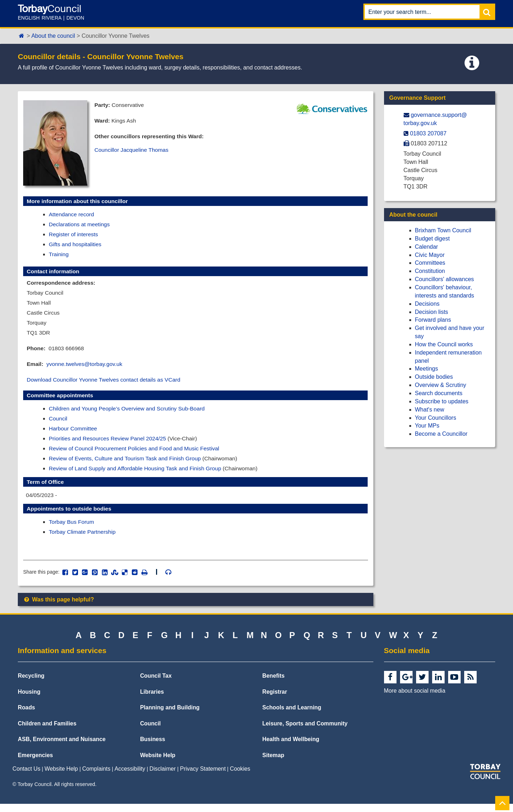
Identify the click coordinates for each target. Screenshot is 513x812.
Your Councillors (436, 418)
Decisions (427, 304)
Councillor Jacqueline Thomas (133, 151)
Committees (430, 263)
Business (152, 748)
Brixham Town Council (443, 230)
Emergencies (35, 763)
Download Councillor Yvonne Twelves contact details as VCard (106, 384)
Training (59, 256)
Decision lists (432, 312)
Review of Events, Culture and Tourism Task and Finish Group (127, 464)
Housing (29, 700)
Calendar (427, 247)
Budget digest (432, 239)
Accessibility (130, 777)
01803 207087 (428, 133)
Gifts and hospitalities (76, 245)
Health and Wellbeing (291, 748)
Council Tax (156, 684)
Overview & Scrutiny (441, 385)
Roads (26, 716)
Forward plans (433, 320)
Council (58, 423)
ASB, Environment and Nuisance (62, 748)
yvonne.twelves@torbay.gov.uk (86, 368)
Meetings (427, 369)
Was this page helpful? (59, 608)
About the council (53, 36)
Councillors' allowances (445, 279)
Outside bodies (434, 377)
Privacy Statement (203, 777)
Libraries (152, 700)
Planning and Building (170, 716)
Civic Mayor (430, 255)
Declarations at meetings (80, 225)
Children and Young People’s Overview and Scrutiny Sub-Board (129, 413)
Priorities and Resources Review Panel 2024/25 (109, 444)
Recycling (31, 684)
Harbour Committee (74, 434)
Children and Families (47, 732)
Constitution (430, 271)
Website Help (158, 763)
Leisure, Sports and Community (305, 732)
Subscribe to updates (442, 401)
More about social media (415, 699)
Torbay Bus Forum (72, 529)
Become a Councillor (441, 434)
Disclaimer (163, 777)
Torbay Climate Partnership (83, 540)
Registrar (275, 700)
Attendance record (72, 215)
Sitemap (273, 763)
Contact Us (26, 777)
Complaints (96, 777)
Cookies (240, 777)
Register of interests (74, 235)
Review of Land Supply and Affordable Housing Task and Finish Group (138, 475)
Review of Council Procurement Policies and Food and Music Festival (137, 454)
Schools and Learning (292, 716)
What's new (430, 410)
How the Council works (444, 344)
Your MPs (427, 426)
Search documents (439, 393)
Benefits (273, 684)
